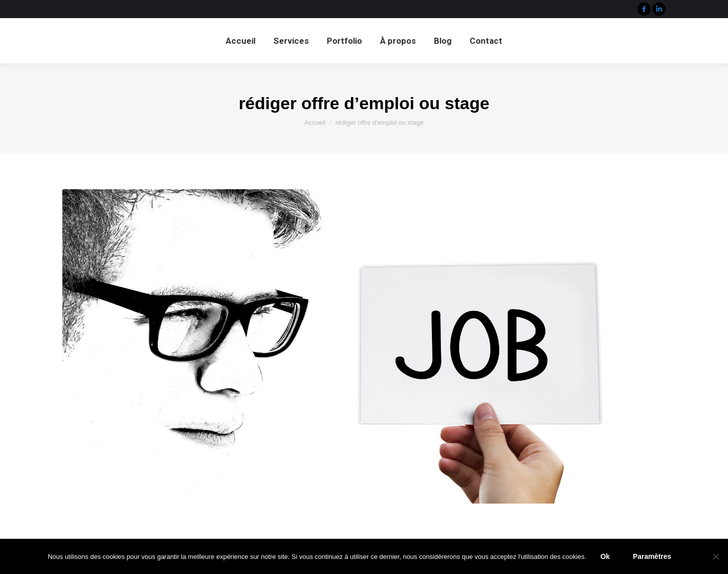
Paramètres (652, 556)
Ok (605, 556)
